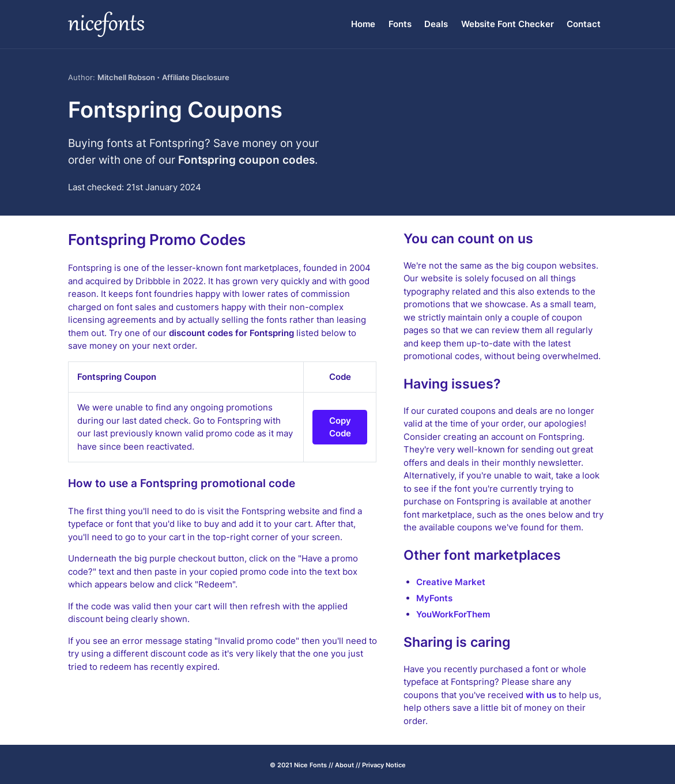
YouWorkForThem (453, 614)
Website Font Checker (508, 24)
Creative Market (451, 582)
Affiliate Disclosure (196, 77)
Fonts (400, 24)
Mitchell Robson (126, 77)
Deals (436, 24)
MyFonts (434, 598)
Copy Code (340, 427)
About (344, 765)
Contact (584, 24)
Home (363, 24)
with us (541, 695)
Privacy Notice (384, 765)
